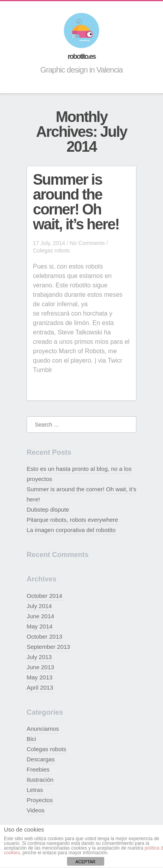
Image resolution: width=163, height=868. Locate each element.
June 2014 (40, 616)
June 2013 (40, 667)
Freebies (38, 769)
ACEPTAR (85, 862)
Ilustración (40, 780)
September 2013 (48, 647)
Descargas (41, 759)
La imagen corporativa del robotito (71, 530)
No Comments (87, 243)
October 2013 (44, 636)
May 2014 (40, 626)
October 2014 (44, 596)
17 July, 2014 (49, 243)
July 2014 (39, 606)
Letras (35, 790)
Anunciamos (43, 729)
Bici (31, 739)
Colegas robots (51, 251)
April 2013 (40, 687)
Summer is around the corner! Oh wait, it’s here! (76, 202)
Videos (36, 810)
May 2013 (40, 677)
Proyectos (40, 800)
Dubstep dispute (48, 509)
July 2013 (39, 657)
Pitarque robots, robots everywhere (72, 520)
